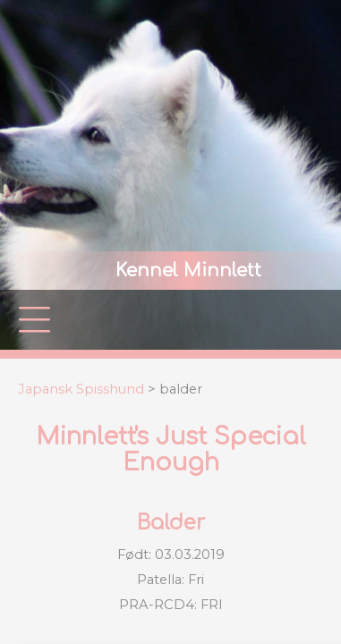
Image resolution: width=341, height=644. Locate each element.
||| (35, 320)
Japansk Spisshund (81, 389)
